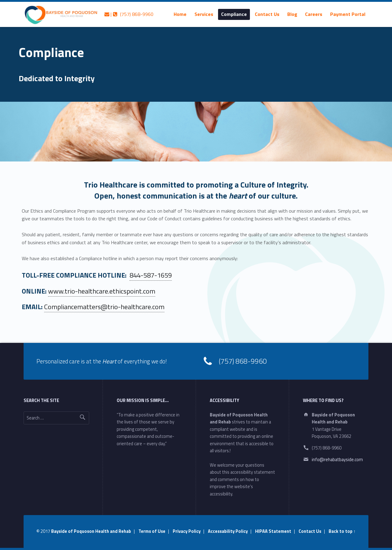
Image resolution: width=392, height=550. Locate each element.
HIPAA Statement (273, 531)
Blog (292, 14)
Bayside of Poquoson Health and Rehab (91, 531)
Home (180, 14)
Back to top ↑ (342, 531)
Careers (314, 14)
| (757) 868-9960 (129, 14)
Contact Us (267, 14)
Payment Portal (348, 14)
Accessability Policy (228, 531)
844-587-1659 (151, 275)
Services (204, 14)
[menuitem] (180, 14)
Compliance (234, 14)
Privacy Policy (187, 531)
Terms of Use (152, 531)
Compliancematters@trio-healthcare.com (104, 307)
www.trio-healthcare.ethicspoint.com (102, 291)
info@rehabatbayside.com (337, 460)
